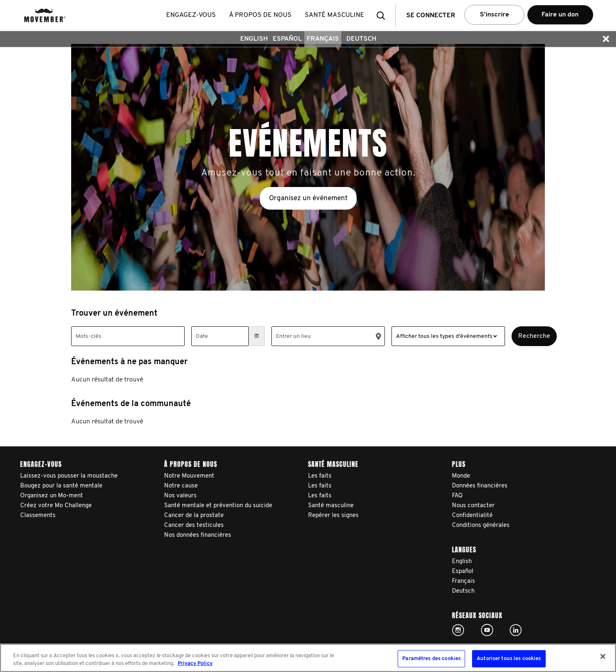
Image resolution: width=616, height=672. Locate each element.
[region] (308, 658)
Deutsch (361, 39)
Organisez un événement (308, 198)
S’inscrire (494, 15)
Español (287, 39)
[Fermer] (603, 656)
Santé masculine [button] (335, 15)
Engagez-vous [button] (191, 15)
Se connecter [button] (431, 16)
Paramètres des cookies (431, 659)
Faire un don (560, 15)
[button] (383, 15)
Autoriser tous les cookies (509, 659)
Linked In (516, 630)
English (254, 39)
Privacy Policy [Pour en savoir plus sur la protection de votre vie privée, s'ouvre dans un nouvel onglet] (195, 664)
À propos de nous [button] (260, 15)
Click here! (458, 630)
